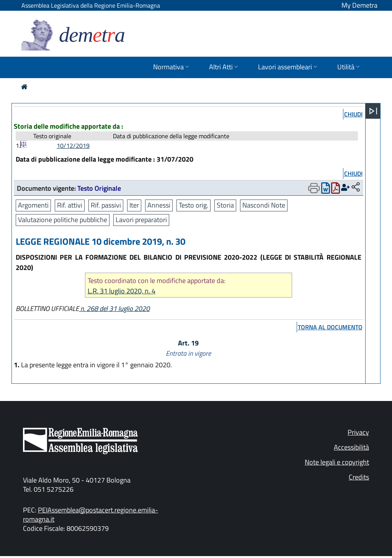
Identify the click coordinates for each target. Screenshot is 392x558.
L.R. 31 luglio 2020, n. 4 (122, 291)
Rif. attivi (70, 205)
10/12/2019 (73, 146)
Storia (225, 205)
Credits (359, 477)
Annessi (159, 205)
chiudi (353, 114)
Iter (134, 205)
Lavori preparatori (141, 220)
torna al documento (330, 327)
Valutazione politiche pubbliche (63, 220)
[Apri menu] (373, 111)
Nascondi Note (264, 205)
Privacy (358, 432)
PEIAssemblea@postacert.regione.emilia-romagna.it (91, 515)
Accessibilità (351, 447)
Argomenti (33, 205)
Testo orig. (194, 205)
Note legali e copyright (337, 462)
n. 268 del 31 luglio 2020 (114, 308)
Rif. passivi (106, 205)
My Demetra (359, 5)
